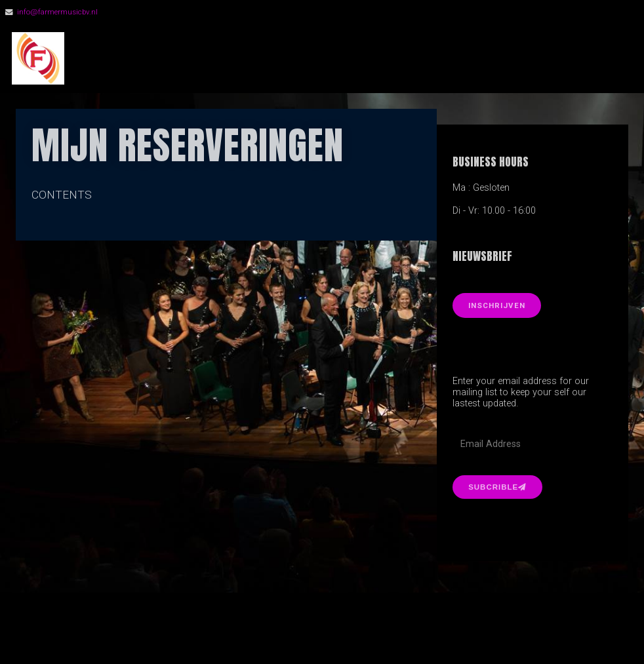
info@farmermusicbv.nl (57, 12)
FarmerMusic (151, 59)
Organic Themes (345, 635)
